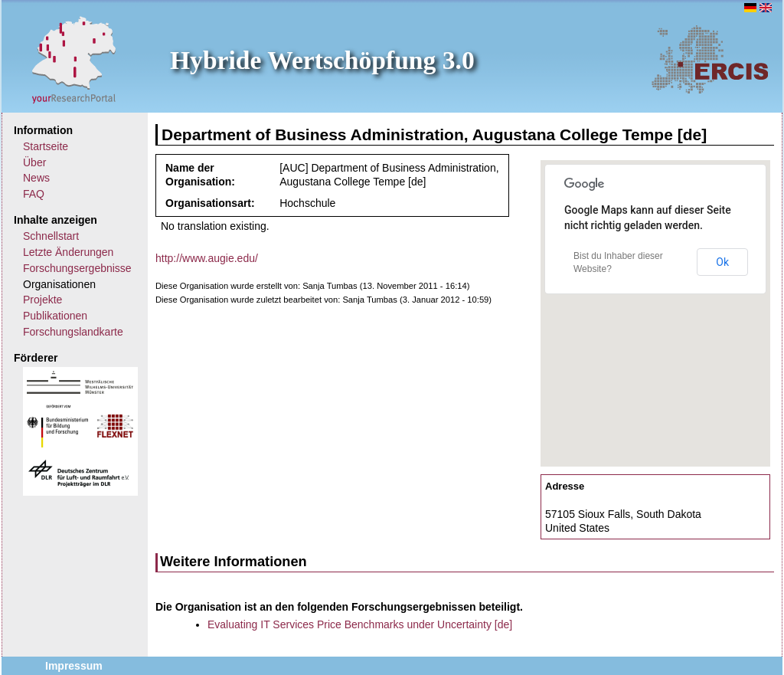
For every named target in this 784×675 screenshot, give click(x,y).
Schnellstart (51, 236)
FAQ (34, 194)
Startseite (46, 146)
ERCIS (710, 59)
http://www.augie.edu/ (207, 258)
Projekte (42, 300)
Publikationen (55, 316)
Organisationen (59, 284)
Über (34, 162)
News (36, 178)
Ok (722, 262)
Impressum (74, 666)
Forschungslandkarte (73, 332)
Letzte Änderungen (68, 252)
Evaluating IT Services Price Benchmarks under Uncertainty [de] (360, 624)
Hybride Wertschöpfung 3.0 (322, 60)
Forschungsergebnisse (77, 268)
